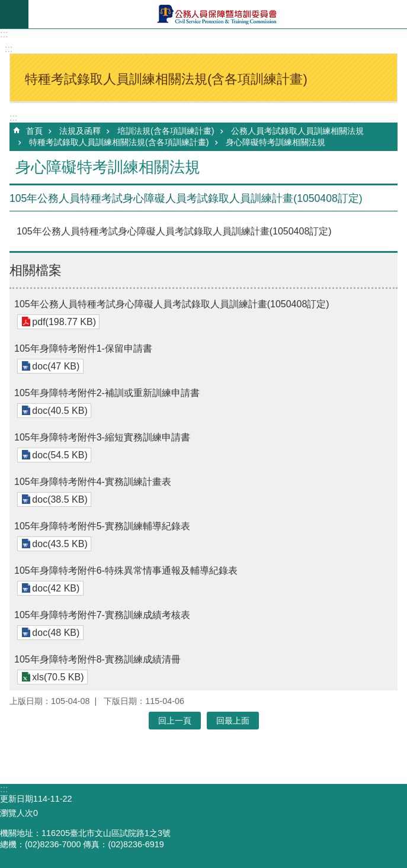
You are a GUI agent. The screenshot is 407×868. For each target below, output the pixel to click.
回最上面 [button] (233, 721)
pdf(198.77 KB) (64, 322)
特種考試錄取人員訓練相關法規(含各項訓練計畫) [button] (166, 79)
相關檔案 (36, 270)
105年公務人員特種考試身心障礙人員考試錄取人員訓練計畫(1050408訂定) (172, 304)
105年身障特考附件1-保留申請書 (83, 348)
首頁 (34, 131)
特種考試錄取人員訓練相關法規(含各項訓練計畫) (119, 142)
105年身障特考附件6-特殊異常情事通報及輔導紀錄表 (126, 570)
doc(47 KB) (56, 366)
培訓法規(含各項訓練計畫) (166, 131)
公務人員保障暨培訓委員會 (218, 14)
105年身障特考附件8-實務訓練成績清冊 (97, 659)
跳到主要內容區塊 (6, 6)
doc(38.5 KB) (60, 499)
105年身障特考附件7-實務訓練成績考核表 (102, 615)
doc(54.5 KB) (60, 455)
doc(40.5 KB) (60, 411)
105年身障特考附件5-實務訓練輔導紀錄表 (102, 526)
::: (4, 34)
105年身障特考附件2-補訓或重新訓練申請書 (107, 393)
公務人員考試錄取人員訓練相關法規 (297, 131)
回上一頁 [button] (175, 721)
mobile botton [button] (14, 14)
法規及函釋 (80, 131)
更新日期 (17, 799)
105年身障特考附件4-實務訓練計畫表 (93, 482)
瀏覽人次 (17, 813)
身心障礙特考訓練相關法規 (275, 142)
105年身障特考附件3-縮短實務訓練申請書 (102, 437)
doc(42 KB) (56, 588)
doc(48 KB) (56, 633)
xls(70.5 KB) (58, 677)
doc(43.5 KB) (60, 544)
